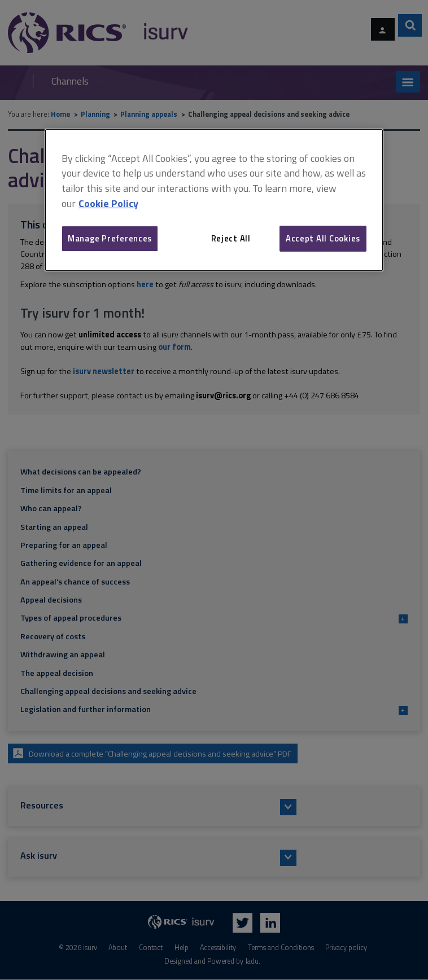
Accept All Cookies (323, 238)
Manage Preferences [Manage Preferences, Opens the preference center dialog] (110, 238)
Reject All (231, 238)
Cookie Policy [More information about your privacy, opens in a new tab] (108, 203)
